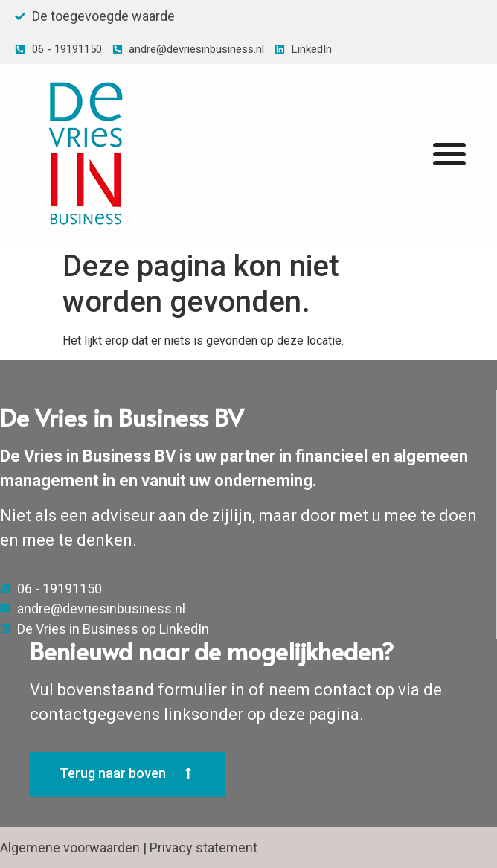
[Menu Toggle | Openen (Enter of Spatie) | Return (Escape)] (449, 153)
